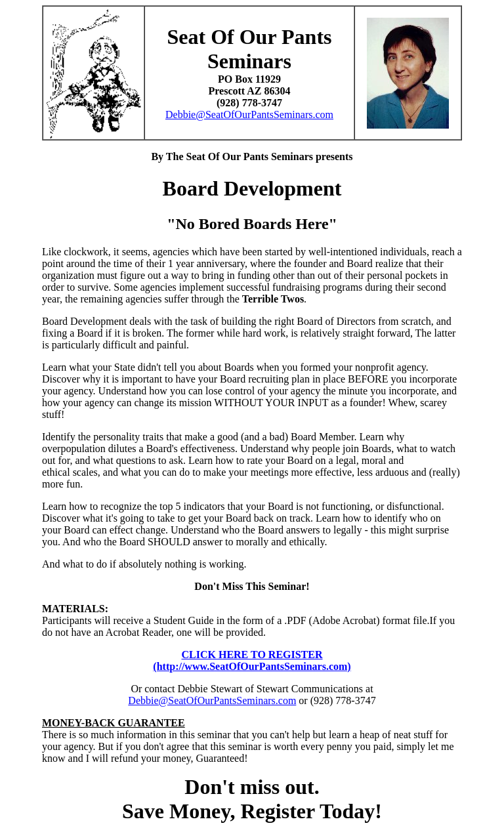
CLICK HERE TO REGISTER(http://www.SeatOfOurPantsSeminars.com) (252, 660)
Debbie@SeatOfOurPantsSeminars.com (249, 115)
